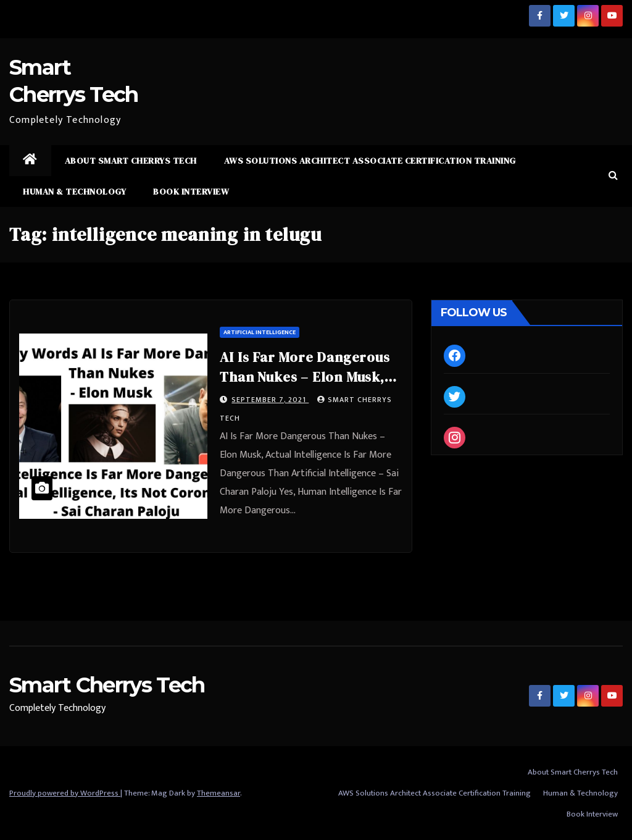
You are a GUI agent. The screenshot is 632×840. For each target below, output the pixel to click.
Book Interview (191, 191)
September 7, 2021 (270, 400)
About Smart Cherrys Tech (131, 161)
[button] (613, 176)
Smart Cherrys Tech (107, 685)
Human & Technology (74, 191)
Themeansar (218, 793)
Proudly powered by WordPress (65, 793)
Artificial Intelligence (260, 332)
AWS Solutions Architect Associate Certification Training (370, 161)
